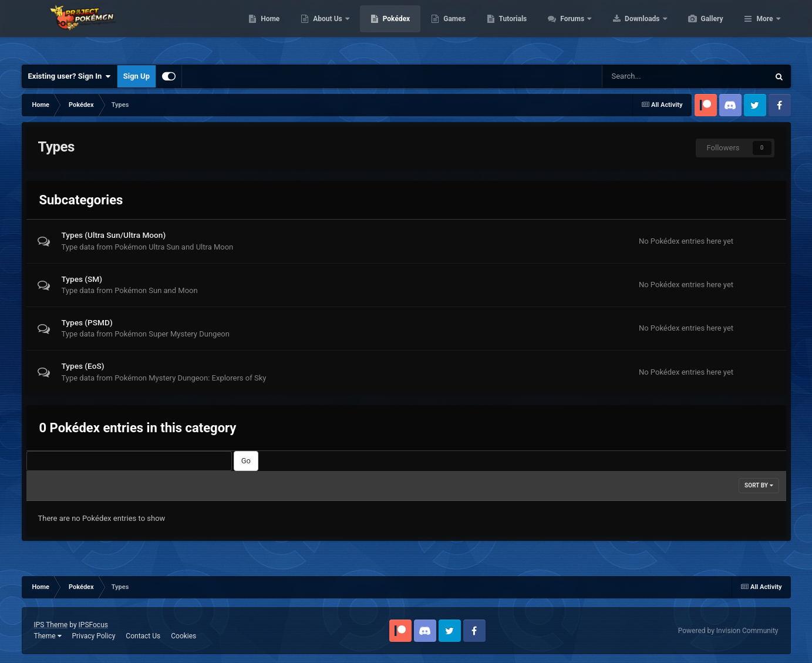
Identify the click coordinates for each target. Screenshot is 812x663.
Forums (629, 29)
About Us (384, 29)
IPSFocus (93, 625)
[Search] (648, 76)
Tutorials (568, 29)
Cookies (183, 636)
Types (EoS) (83, 366)
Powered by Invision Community (728, 631)
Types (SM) (82, 279)
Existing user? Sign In (70, 76)
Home (326, 29)
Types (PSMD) (87, 322)
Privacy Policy (93, 636)
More (764, 29)
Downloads (698, 29)
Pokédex (452, 29)
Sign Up (137, 76)
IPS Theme (51, 625)
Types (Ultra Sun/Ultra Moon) (114, 235)
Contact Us (143, 636)
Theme (48, 636)
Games (510, 29)
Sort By (759, 485)
